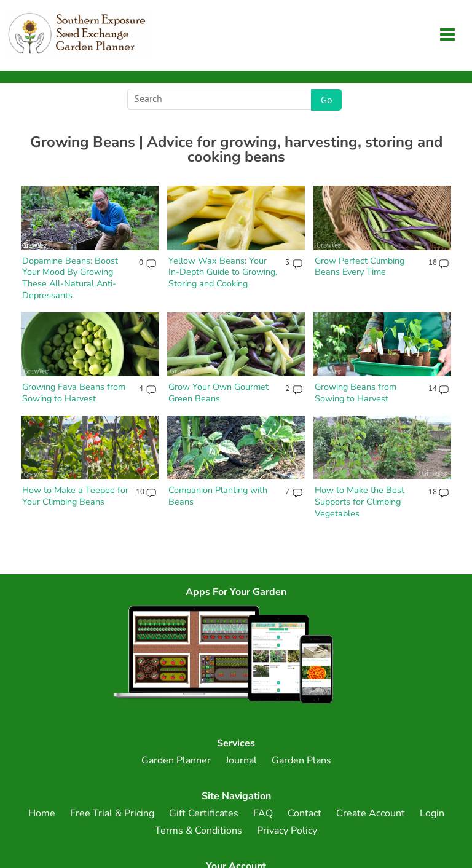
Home (42, 813)
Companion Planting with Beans (218, 496)
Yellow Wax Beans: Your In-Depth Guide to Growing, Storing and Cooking (223, 272)
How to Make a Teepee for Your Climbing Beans (75, 496)
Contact (305, 813)
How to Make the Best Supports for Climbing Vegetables (360, 501)
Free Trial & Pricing (112, 813)
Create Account (371, 813)
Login (432, 813)
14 (432, 389)
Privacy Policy (287, 831)
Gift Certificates (204, 813)
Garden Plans (301, 760)
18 (432, 263)
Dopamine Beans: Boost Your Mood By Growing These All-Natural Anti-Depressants (70, 278)
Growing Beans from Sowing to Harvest (356, 393)
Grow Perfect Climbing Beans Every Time (360, 266)
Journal (241, 760)
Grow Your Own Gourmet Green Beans (218, 393)
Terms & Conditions (199, 831)
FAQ (263, 813)
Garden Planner (176, 760)
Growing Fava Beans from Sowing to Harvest (74, 393)
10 (140, 492)
